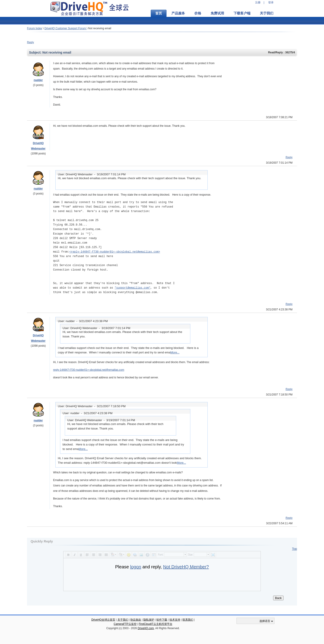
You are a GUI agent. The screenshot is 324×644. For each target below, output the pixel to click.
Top (294, 549)
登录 (271, 2)
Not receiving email (100, 28)
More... (175, 352)
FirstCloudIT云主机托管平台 (155, 624)
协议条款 (136, 620)
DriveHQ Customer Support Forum (65, 28)
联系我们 (188, 620)
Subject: (36, 52)
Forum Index (35, 28)
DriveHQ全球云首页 (103, 620)
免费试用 (217, 13)
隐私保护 (149, 620)
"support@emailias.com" (133, 288)
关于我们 (267, 13)
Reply (30, 42)
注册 (258, 2)
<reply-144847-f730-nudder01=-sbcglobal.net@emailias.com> (115, 252)
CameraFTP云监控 (125, 624)
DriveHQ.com (146, 628)
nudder (38, 80)
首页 (159, 13)
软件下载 (162, 620)
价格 (198, 13)
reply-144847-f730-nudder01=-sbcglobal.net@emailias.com (89, 370)
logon (136, 567)
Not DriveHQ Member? (186, 567)
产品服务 (178, 13)
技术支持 (175, 620)
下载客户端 (242, 13)
